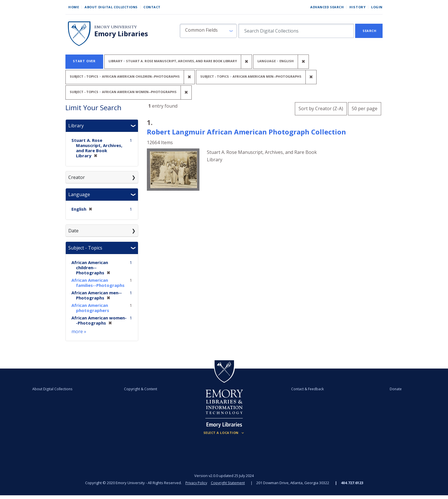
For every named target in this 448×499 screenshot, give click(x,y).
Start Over (84, 61)
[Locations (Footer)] (224, 433)
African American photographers (90, 308)
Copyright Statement (229, 483)
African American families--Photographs (98, 283)
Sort (321, 108)
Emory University (116, 27)
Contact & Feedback (299, 389)
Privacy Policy (195, 483)
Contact (152, 7)
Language (79, 194)
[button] (208, 31)
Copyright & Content (149, 389)
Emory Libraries (121, 34)
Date (73, 231)
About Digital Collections (111, 7)
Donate (371, 389)
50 (365, 108)
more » (79, 331)
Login (377, 7)
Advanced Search (327, 7)
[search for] (296, 31)
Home (74, 7)
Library (76, 126)
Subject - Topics (85, 248)
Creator (77, 177)
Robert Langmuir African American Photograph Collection (246, 132)
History (357, 7)
